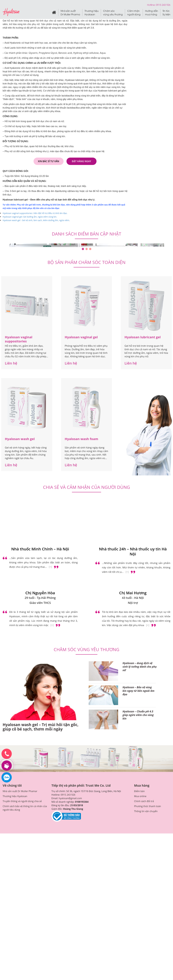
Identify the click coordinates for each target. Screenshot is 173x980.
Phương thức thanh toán (147, 806)
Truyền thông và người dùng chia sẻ (22, 801)
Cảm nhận (134, 13)
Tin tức (166, 13)
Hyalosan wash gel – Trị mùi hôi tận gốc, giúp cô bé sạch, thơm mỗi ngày (41, 727)
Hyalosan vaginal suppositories (19, 339)
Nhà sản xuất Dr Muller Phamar (20, 791)
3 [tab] (90, 249)
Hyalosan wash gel (20, 439)
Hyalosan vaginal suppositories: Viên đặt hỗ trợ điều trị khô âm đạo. (35, 213)
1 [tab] (83, 249)
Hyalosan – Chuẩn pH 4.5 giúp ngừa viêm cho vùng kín (138, 715)
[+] (50, 567)
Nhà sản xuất (70, 13)
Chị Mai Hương (133, 593)
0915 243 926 (68, 795)
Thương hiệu (92, 13)
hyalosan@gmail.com (70, 798)
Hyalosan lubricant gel (143, 337)
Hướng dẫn (152, 13)
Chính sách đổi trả (144, 801)
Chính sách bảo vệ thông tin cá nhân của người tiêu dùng (25, 808)
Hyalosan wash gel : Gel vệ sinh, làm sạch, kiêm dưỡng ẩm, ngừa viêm (36, 220)
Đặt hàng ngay (82, 161)
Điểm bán (139, 791)
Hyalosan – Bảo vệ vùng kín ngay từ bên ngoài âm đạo (138, 691)
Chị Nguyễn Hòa (40, 593)
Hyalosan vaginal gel (81, 337)
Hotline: (152, 5)
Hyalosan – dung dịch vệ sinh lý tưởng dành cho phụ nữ (140, 667)
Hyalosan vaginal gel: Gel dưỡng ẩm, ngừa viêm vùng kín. (30, 217)
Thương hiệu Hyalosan (15, 796)
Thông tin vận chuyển (146, 811)
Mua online (140, 796)
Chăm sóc (113, 13)
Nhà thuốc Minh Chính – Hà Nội (40, 549)
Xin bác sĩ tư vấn (49, 161)
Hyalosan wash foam (81, 439)
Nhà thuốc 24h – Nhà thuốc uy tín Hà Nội (133, 551)
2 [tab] (87, 249)
